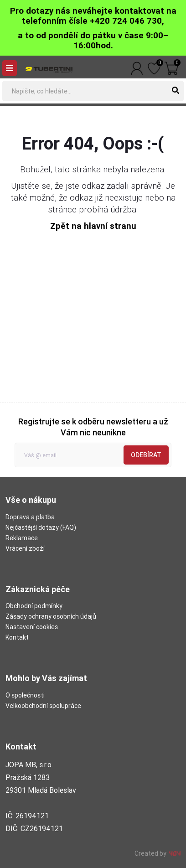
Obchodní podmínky (34, 606)
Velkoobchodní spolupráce (43, 706)
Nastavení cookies (32, 627)
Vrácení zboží (25, 548)
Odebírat (146, 455)
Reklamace (22, 538)
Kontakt (17, 637)
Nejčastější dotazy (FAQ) (41, 527)
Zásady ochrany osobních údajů (51, 616)
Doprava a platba (30, 517)
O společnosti (25, 695)
